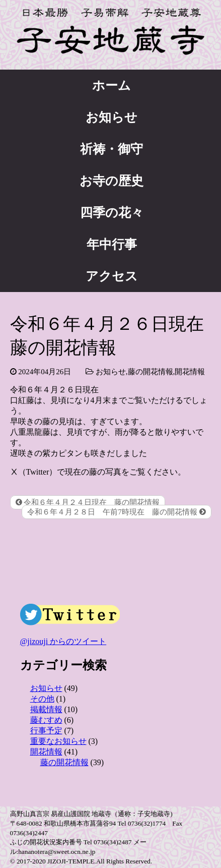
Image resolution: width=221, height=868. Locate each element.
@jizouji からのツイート (63, 641)
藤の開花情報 (151, 372)
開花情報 (190, 372)
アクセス (112, 276)
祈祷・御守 (112, 149)
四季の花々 (112, 213)
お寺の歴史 (112, 181)
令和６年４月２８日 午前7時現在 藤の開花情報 (116, 512)
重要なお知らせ (58, 741)
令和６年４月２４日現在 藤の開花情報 (88, 502)
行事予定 (46, 731)
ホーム (112, 85)
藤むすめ (46, 720)
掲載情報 (46, 709)
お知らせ (112, 117)
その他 (42, 699)
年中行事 (112, 244)
